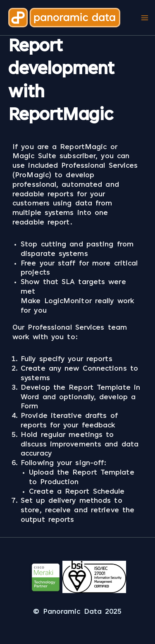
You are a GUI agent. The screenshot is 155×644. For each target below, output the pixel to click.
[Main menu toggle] (144, 18)
